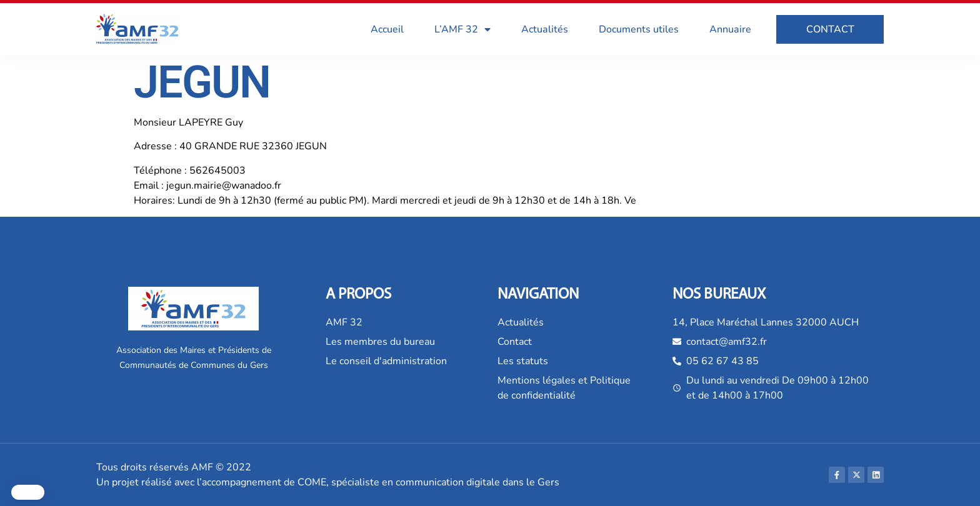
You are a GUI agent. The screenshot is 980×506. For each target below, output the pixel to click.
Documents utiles (639, 29)
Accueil (387, 29)
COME (312, 482)
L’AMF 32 (462, 29)
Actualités (545, 29)
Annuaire (730, 29)
